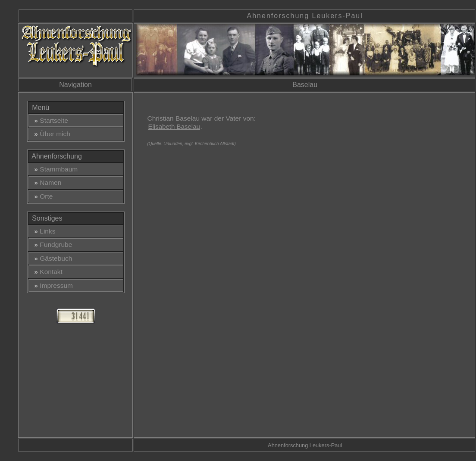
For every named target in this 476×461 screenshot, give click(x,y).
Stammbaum (54, 169)
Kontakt (47, 272)
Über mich (50, 134)
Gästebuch (52, 258)
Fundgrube (52, 245)
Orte (42, 196)
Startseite (49, 120)
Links (43, 231)
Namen (46, 182)
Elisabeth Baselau (174, 126)
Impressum (52, 285)
